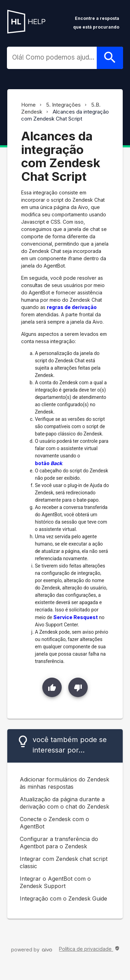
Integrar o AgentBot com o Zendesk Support (55, 882)
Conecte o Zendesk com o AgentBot (54, 823)
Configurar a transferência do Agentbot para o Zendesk (59, 843)
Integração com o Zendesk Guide (63, 898)
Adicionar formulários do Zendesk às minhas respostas (64, 783)
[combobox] (54, 57)
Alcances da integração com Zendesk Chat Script (65, 115)
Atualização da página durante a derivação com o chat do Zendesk (64, 803)
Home (28, 105)
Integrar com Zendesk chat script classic (64, 862)
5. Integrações (63, 105)
